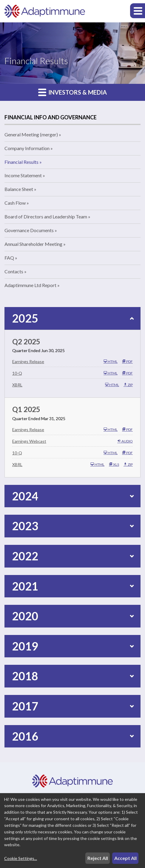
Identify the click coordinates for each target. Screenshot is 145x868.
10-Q (17, 373)
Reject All (98, 858)
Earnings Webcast (29, 441)
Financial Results (21, 162)
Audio (125, 441)
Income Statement (23, 175)
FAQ (9, 258)
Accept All (125, 858)
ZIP (128, 385)
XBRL (17, 385)
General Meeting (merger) (31, 134)
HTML (111, 361)
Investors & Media (72, 92)
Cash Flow (15, 203)
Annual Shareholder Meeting (33, 244)
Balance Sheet (19, 189)
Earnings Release (28, 361)
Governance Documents (29, 230)
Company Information (27, 148)
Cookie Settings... (21, 858)
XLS (114, 464)
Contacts (14, 271)
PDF (127, 361)
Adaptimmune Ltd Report (30, 285)
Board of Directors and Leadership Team (46, 216)
